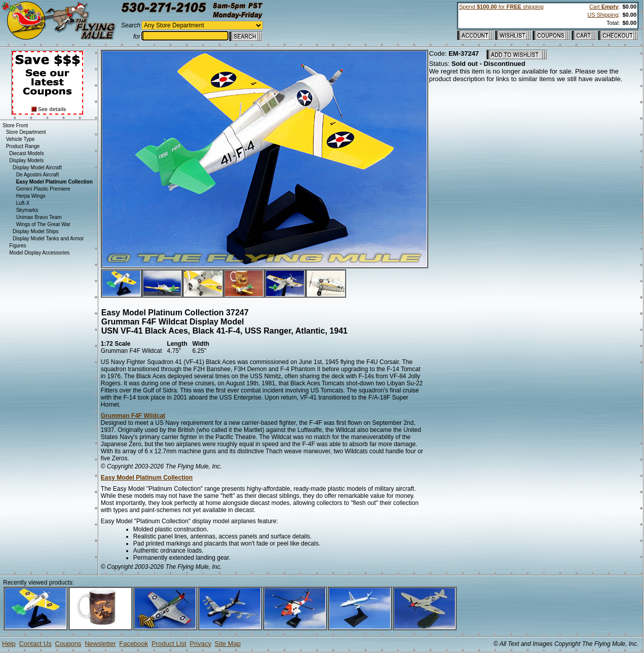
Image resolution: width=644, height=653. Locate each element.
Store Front (15, 125)
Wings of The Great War (43, 224)
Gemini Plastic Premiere (43, 189)
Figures (17, 246)
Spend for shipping (501, 7)
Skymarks (27, 210)
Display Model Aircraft (37, 168)
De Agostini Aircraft (37, 175)
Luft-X (23, 203)
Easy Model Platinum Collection (147, 478)
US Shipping (603, 15)
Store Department (26, 132)
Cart (604, 7)
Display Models (26, 160)
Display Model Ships (36, 231)
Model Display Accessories (39, 253)
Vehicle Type (21, 139)
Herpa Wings (31, 196)
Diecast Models (26, 153)
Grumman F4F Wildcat (133, 416)
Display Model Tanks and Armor (48, 239)
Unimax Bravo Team (39, 217)
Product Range (23, 146)
